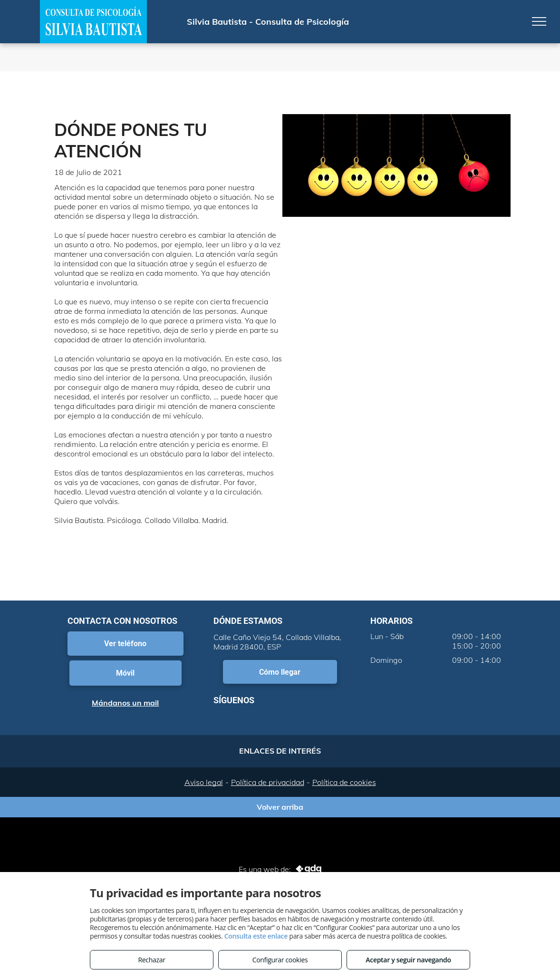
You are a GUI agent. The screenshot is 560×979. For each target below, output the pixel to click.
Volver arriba (280, 807)
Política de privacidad (268, 782)
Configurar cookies (280, 960)
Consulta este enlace (256, 936)
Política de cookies (344, 782)
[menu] (539, 21)
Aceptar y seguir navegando (408, 960)
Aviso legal (204, 782)
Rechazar (151, 960)
